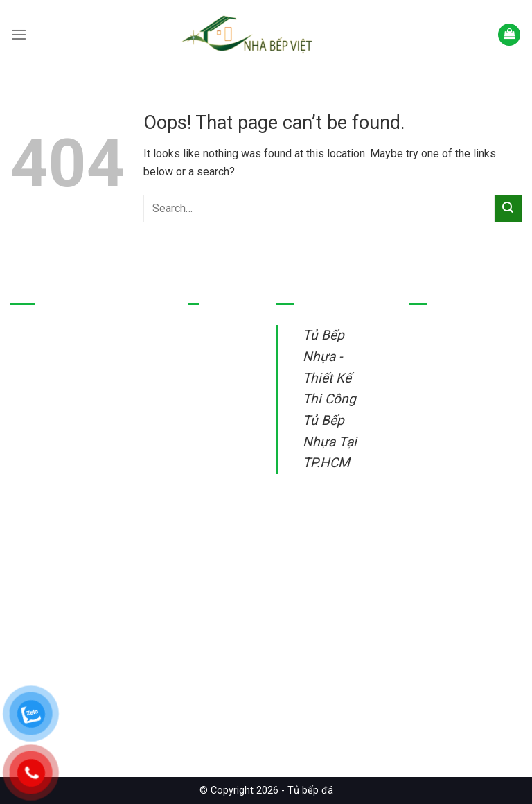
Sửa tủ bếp (214, 500)
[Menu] (19, 34)
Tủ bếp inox (216, 386)
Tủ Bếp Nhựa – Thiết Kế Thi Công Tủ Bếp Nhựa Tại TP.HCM (85, 662)
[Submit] (508, 208)
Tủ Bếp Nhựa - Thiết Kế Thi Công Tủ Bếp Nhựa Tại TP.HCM (330, 399)
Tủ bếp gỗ (212, 418)
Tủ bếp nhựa (218, 354)
